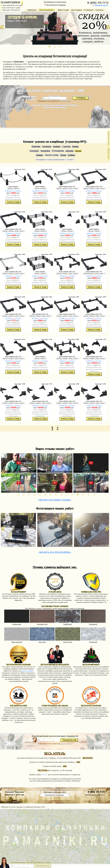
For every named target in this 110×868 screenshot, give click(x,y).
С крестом (66, 147)
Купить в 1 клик (13, 202)
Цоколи (78, 151)
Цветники (69, 151)
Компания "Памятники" (15, 792)
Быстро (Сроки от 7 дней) (10, 8)
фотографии (55, 552)
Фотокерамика (58, 151)
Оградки (39, 155)
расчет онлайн (27, 671)
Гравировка (45, 151)
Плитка (63, 155)
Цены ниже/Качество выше (11, 5)
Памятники (36, 147)
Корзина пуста (100, 5)
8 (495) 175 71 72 (98, 2)
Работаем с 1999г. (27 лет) (10, 10)
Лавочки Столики (51, 155)
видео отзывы (55, 499)
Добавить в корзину (13, 191)
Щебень (71, 155)
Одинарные (47, 147)
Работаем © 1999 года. (15, 794)
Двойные (57, 147)
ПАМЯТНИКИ (10, 2)
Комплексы (34, 151)
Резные (75, 147)
